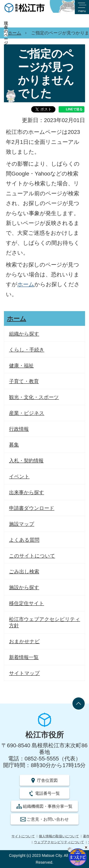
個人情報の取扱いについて (59, 836)
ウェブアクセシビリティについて (59, 842)
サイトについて (23, 836)
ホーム (15, 33)
